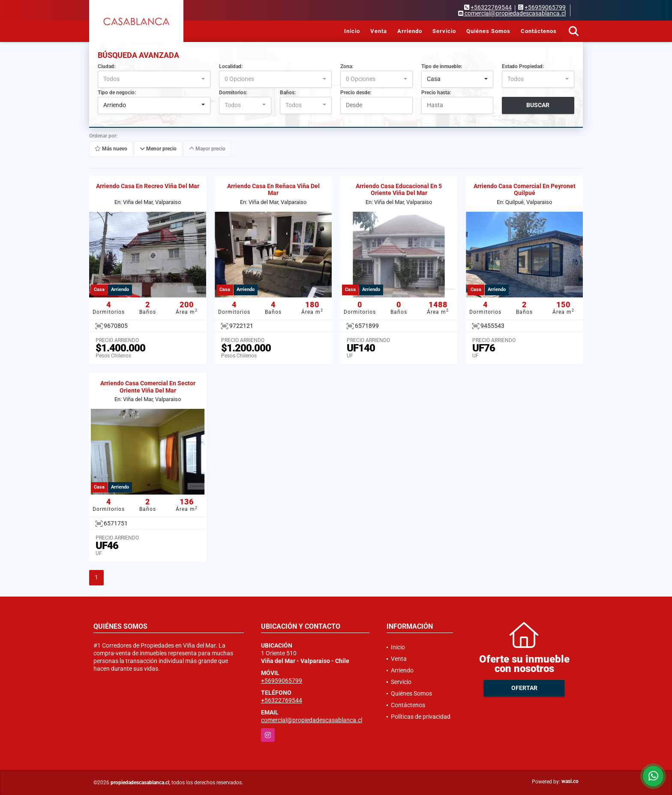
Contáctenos (539, 31)
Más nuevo (111, 149)
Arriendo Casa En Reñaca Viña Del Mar (273, 190)
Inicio (352, 31)
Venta (379, 31)
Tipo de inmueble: (442, 66)
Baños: (288, 93)
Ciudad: (106, 66)
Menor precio (158, 149)
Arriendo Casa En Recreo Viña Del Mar (148, 186)
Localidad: (231, 66)
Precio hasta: (436, 93)
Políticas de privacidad (421, 717)
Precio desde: (356, 93)
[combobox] (154, 79)
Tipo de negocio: (117, 93)
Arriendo (410, 31)
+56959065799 (545, 7)
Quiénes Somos (488, 31)
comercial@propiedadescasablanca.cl (312, 720)
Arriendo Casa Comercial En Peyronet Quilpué (525, 190)
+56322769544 (491, 7)
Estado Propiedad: (523, 66)
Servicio (444, 31)
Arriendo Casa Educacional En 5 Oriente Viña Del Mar (399, 190)
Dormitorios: (233, 93)
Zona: (347, 66)
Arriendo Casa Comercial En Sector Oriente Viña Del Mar (148, 387)
